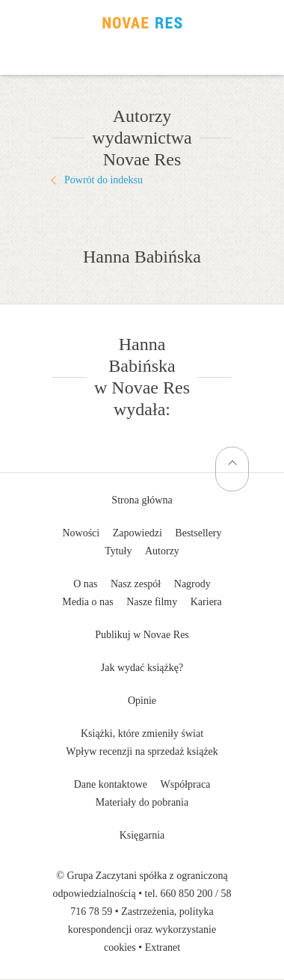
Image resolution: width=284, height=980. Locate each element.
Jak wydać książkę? (142, 668)
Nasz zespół (136, 584)
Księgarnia (142, 835)
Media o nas (87, 602)
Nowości (81, 533)
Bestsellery (198, 533)
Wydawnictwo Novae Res (142, 22)
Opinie (142, 701)
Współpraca (186, 784)
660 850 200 (187, 894)
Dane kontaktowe (111, 784)
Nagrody (192, 584)
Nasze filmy (152, 602)
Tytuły (118, 551)
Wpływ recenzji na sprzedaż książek (142, 751)
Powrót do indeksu (104, 180)
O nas (85, 584)
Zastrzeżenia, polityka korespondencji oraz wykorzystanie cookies (142, 930)
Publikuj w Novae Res (142, 635)
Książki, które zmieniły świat (142, 734)
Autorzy (162, 551)
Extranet (163, 947)
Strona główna (142, 500)
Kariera (206, 602)
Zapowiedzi (138, 533)
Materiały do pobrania (142, 802)
